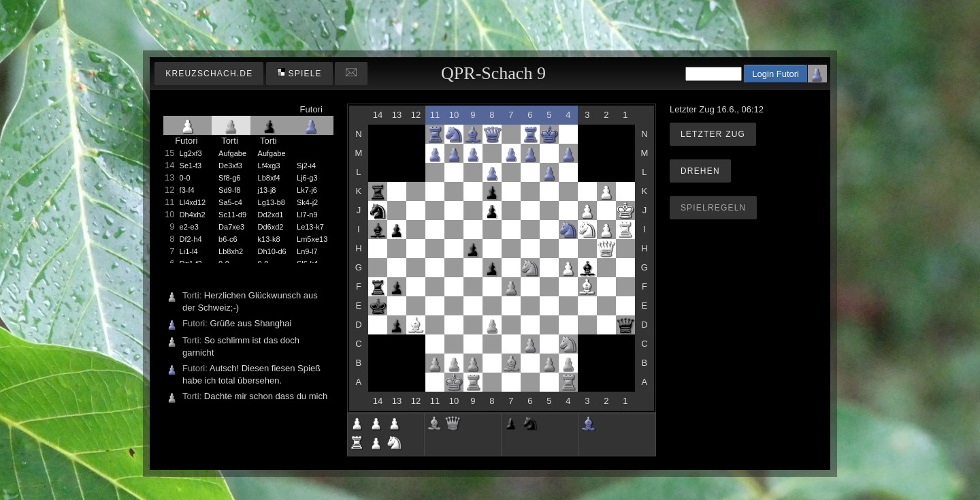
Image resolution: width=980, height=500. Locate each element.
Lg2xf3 (191, 153)
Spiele (299, 73)
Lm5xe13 (312, 239)
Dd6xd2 (271, 227)
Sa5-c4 (230, 202)
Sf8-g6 (229, 178)
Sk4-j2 (307, 202)
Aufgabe (232, 153)
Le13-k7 (310, 227)
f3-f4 (187, 190)
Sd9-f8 (229, 190)
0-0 (185, 178)
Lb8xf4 (269, 178)
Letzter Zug (713, 134)
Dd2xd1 (271, 215)
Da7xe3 (231, 227)
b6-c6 (228, 239)
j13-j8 (267, 190)
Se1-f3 (191, 166)
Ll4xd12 (193, 202)
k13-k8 (269, 239)
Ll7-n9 (307, 215)
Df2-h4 (191, 239)
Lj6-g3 (307, 178)
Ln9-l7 (307, 251)
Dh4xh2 (193, 215)
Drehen (700, 171)
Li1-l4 (189, 251)
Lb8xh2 (231, 251)
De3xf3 (230, 166)
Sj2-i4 (306, 166)
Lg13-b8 (272, 202)
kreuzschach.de (209, 74)
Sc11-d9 (232, 215)
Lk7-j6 (307, 190)
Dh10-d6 (272, 251)
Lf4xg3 (269, 166)
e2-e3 (189, 227)
